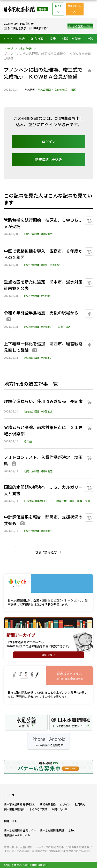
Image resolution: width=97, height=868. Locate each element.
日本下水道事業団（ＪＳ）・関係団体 (45, 501)
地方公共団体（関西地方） (40, 234)
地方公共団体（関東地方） (40, 471)
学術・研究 (76, 501)
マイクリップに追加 (93, 68)
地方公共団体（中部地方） (40, 327)
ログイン (58, 9)
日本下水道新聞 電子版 (26, 9)
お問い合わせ (59, 809)
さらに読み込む (46, 552)
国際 (74, 89)
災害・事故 (64, 327)
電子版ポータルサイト (17, 835)
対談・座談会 (71, 38)
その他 (28, 441)
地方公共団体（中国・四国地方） (43, 265)
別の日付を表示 (17, 28)
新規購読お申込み (49, 160)
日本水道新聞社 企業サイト (20, 830)
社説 (90, 38)
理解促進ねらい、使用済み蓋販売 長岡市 (43, 401)
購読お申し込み (74, 9)
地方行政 (37, 38)
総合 (22, 38)
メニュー (90, 9)
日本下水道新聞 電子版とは (20, 804)
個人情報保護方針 (14, 809)
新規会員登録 (48, 804)
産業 (53, 38)
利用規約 (80, 804)
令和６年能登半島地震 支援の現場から (41, 313)
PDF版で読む (41, 28)
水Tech (72, 830)
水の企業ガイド (81, 26)
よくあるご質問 (38, 809)
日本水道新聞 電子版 (52, 830)
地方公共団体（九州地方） (53, 89)
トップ (8, 38)
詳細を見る (48, 655)
